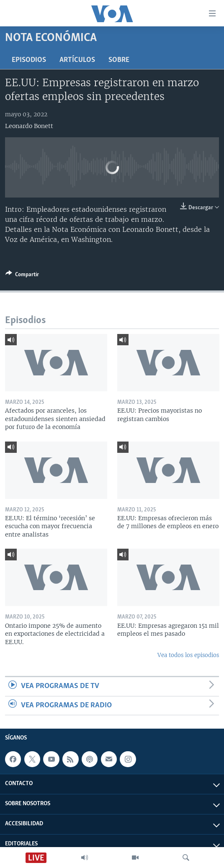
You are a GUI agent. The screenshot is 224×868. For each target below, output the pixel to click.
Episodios (29, 60)
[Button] (22, 276)
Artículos (77, 60)
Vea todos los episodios (188, 655)
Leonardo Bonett (29, 126)
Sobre (119, 60)
